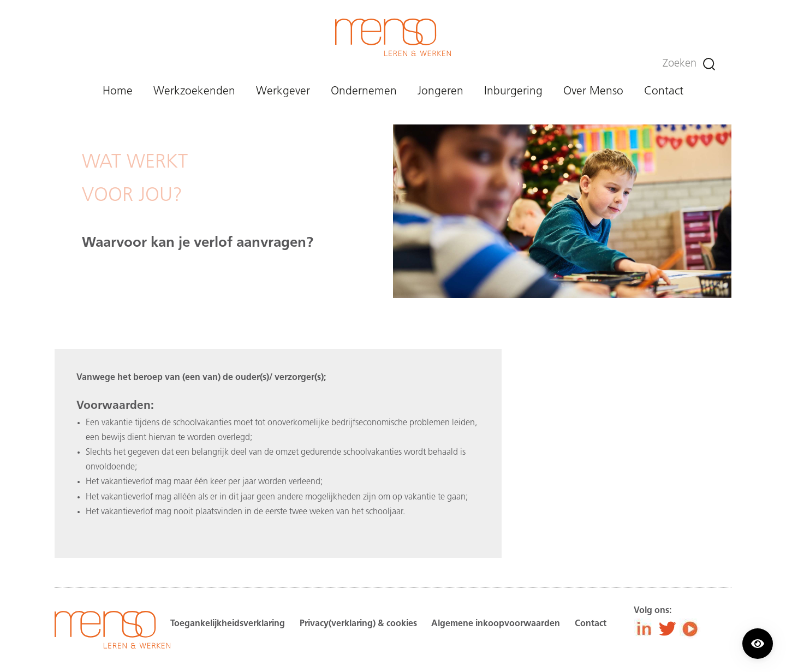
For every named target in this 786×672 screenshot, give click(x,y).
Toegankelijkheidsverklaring (228, 624)
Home (118, 91)
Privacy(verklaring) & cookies (358, 624)
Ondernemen (364, 91)
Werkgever (283, 91)
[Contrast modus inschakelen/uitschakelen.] (758, 644)
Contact (664, 91)
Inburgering (513, 91)
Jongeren (440, 91)
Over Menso (593, 91)
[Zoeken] (709, 64)
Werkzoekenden (194, 91)
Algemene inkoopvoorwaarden (496, 624)
